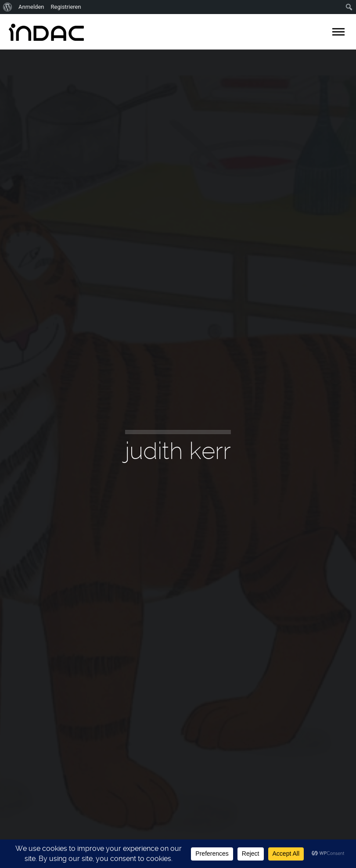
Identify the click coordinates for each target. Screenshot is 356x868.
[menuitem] (8, 7)
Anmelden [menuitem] (31, 7)
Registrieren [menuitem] (66, 7)
